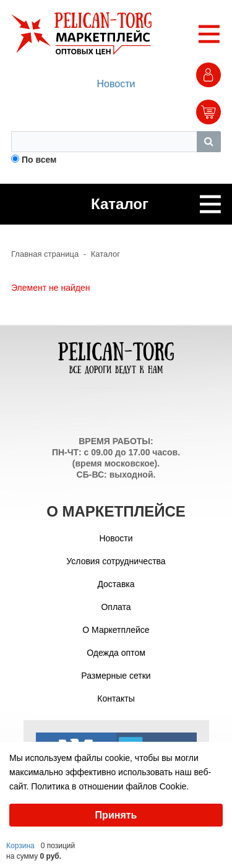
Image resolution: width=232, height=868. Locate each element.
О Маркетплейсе (116, 630)
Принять (116, 815)
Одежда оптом (116, 653)
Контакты (116, 698)
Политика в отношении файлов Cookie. (110, 786)
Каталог (105, 254)
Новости (116, 84)
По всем (39, 160)
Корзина (20, 846)
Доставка (116, 584)
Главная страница (45, 254)
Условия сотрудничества (116, 561)
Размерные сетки (116, 676)
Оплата (116, 607)
